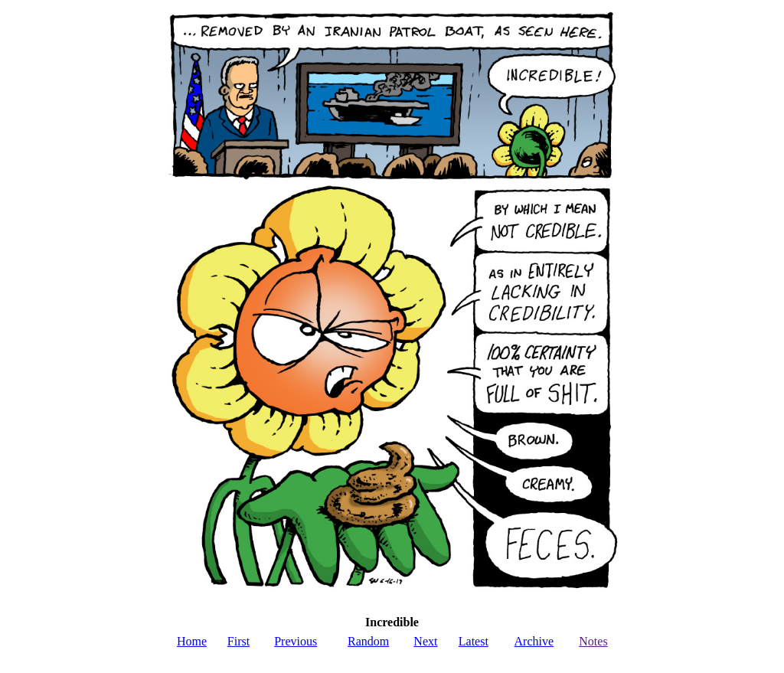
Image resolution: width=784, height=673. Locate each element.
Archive (534, 641)
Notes (593, 641)
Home (192, 641)
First (238, 641)
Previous (296, 641)
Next (425, 641)
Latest (474, 641)
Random (368, 641)
